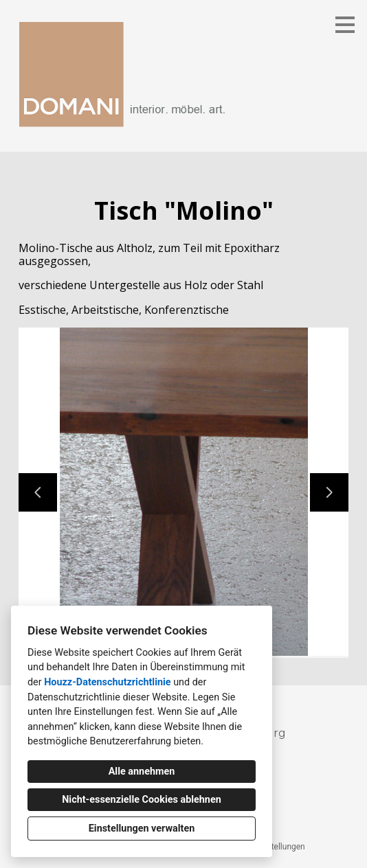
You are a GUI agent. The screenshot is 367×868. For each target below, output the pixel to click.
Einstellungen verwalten (142, 829)
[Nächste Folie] (329, 492)
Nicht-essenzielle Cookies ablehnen (142, 800)
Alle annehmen (142, 772)
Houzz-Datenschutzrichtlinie (107, 682)
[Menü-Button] (345, 25)
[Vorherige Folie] (38, 492)
